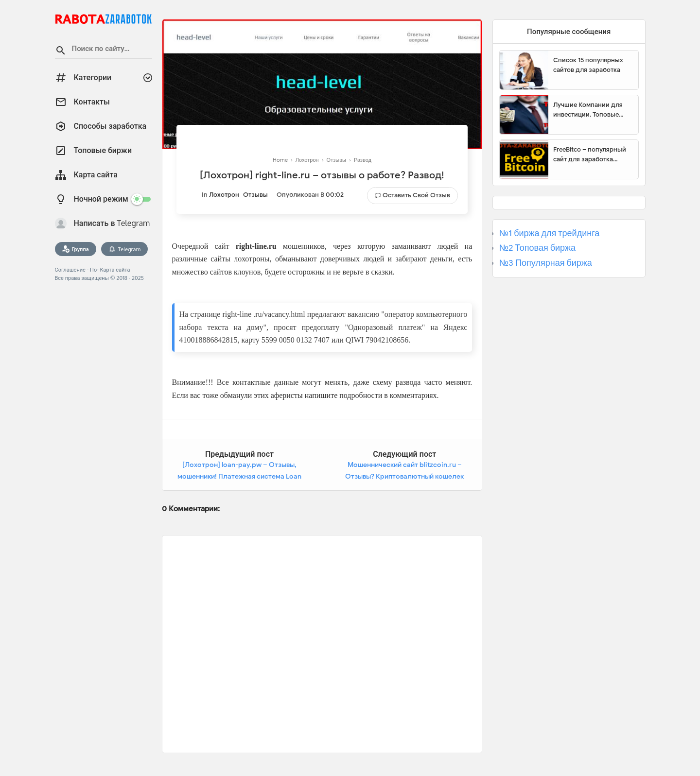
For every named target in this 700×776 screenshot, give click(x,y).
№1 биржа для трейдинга (550, 233)
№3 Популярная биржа (546, 263)
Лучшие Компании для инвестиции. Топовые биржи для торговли (588, 110)
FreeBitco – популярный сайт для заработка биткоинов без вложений (592, 155)
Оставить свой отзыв (416, 195)
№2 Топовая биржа (537, 248)
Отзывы (255, 195)
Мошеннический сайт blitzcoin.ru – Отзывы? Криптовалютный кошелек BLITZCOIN (404, 476)
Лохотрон (224, 195)
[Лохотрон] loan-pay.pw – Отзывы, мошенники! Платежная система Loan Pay (239, 476)
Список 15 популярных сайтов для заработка (588, 65)
